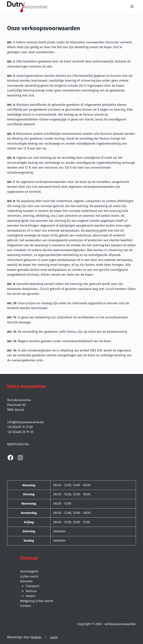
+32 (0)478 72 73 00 (20, 427)
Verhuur (31, 591)
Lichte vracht (29, 576)
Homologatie (29, 571)
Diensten (26, 581)
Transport (32, 586)
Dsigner (36, 637)
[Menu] (133, 7)
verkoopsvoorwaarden (120, 624)
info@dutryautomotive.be (25, 422)
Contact (26, 606)
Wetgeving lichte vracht (37, 601)
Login (54, 637)
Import (31, 596)
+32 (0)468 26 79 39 (20, 432)
